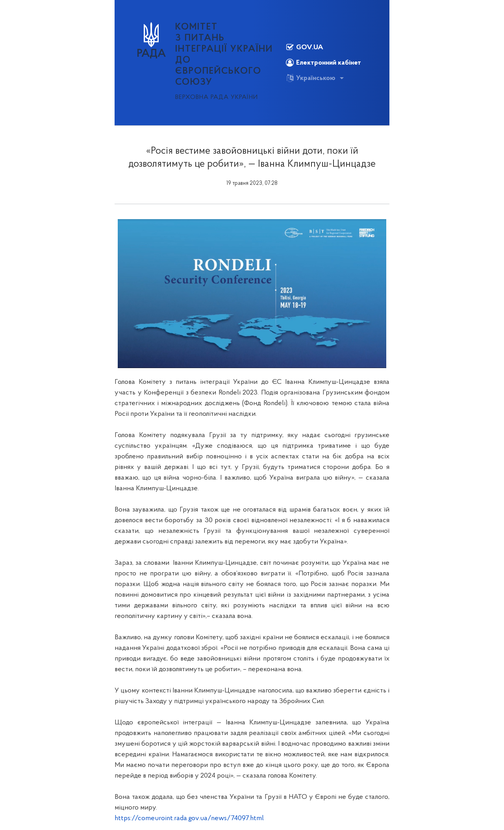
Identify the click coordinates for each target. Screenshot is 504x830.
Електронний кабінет (323, 63)
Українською (311, 78)
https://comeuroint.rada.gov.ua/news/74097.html (189, 818)
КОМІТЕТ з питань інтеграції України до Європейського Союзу (224, 55)
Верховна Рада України (217, 97)
